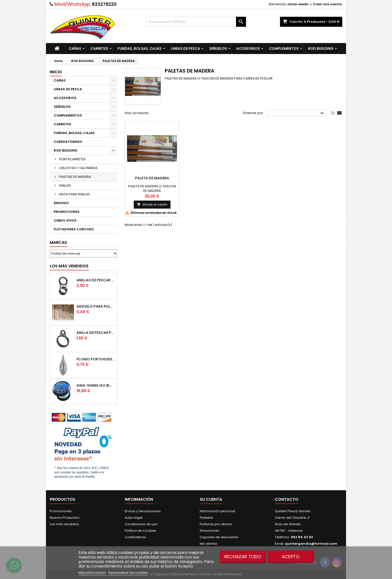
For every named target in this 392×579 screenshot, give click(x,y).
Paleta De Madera (152, 178)
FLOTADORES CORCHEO (74, 229)
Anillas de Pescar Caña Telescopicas (96, 280)
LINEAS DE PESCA (185, 49)
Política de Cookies (140, 531)
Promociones (61, 511)
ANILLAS (65, 185)
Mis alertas (208, 544)
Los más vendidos (69, 266)
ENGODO (61, 203)
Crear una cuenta (327, 4)
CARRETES (99, 49)
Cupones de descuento (219, 537)
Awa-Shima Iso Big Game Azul (96, 385)
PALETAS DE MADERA (75, 177)
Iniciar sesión (298, 4)
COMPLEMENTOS (284, 49)
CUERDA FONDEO (68, 142)
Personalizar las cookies (128, 573)
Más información (92, 573)
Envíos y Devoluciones (143, 511)
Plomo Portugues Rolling (96, 359)
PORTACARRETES (72, 159)
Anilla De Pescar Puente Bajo (96, 333)
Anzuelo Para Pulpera (96, 306)
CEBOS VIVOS (65, 220)
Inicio (56, 72)
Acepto (290, 557)
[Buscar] (196, 22)
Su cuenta (211, 499)
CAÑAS (75, 49)
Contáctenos (135, 537)
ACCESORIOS (248, 49)
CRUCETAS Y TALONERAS (78, 168)
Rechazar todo (243, 557)
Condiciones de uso (141, 524)
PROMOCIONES (67, 212)
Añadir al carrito (152, 204)
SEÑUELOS (218, 49)
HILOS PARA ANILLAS (74, 194)
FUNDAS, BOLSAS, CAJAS (139, 49)
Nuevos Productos (65, 518)
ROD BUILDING (321, 49)
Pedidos (206, 518)
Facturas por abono (216, 524)
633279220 (104, 4)
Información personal (217, 511)
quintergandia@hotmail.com (311, 544)
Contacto (286, 499)
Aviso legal (134, 518)
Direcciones (209, 531)
